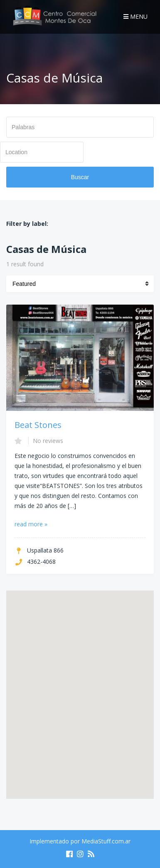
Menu (135, 16)
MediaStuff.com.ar (106, 841)
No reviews (48, 441)
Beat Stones (38, 425)
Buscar (80, 177)
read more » (31, 524)
